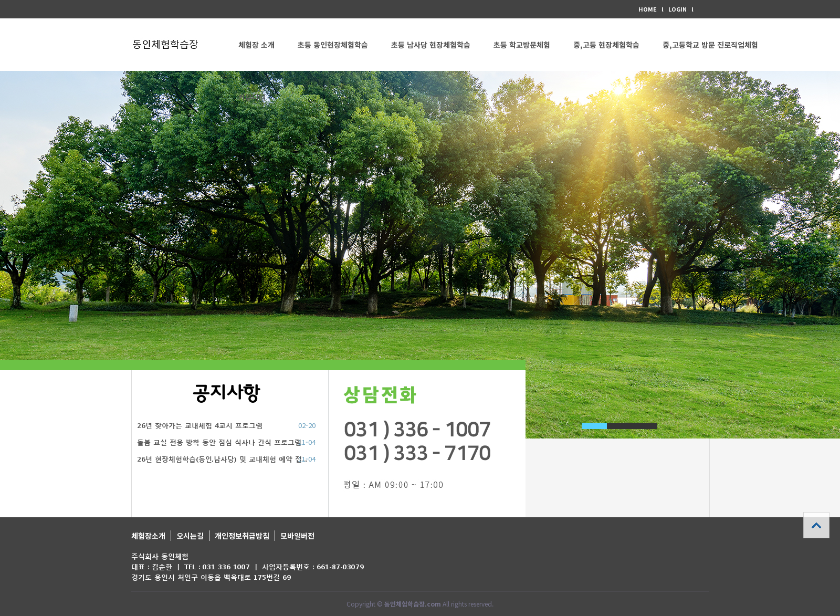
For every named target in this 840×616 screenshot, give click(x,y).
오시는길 (190, 536)
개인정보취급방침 (242, 536)
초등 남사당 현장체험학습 (431, 45)
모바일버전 (297, 536)
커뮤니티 (252, 97)
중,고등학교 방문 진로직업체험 (710, 45)
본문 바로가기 (0, 0)
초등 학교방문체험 (522, 45)
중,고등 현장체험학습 (606, 45)
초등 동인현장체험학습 (333, 45)
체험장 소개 (256, 45)
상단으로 (816, 525)
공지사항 (226, 394)
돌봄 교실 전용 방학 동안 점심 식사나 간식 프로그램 (219, 442)
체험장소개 (148, 536)
